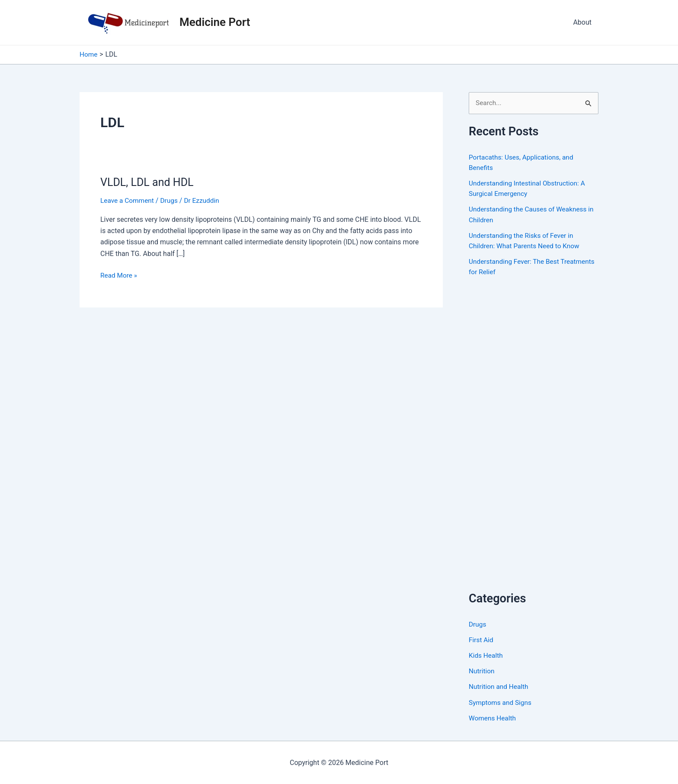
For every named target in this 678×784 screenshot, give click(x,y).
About (582, 22)
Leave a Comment (128, 200)
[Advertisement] (534, 443)
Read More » (119, 275)
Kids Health (486, 655)
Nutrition (482, 671)
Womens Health (493, 718)
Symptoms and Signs (501, 702)
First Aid (481, 640)
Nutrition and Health (500, 686)
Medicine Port (215, 22)
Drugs (171, 200)
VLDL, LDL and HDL (149, 182)
